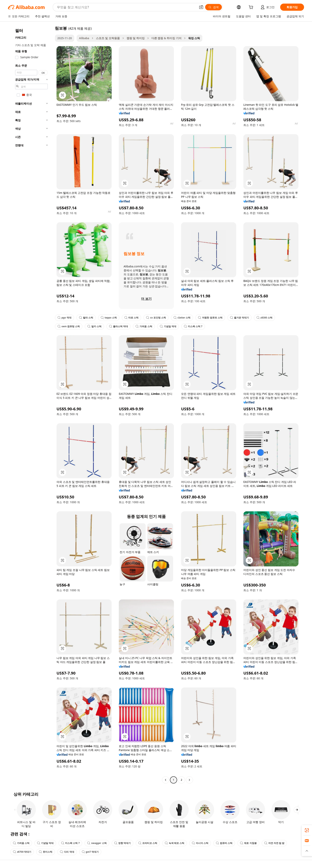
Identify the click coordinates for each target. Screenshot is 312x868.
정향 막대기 (122, 843)
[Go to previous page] (166, 780)
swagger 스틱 (97, 843)
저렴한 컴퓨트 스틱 (210, 318)
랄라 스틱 (86, 318)
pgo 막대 (64, 318)
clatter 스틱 (182, 318)
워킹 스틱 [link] (194, 38)
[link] (307, 830)
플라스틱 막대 (118, 326)
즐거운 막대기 (239, 318)
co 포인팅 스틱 (156, 318)
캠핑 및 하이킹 (136, 38)
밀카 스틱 (94, 326)
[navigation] (30, 404)
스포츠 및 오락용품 (108, 38)
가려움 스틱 (144, 326)
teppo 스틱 (109, 318)
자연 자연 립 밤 (274, 843)
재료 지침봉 (248, 843)
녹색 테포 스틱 (175, 843)
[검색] (214, 7)
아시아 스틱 (200, 843)
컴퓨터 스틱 (224, 843)
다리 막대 (67, 852)
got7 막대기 (90, 852)
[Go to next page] (189, 780)
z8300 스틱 (264, 318)
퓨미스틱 (46, 852)
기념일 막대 (168, 326)
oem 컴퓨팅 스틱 (69, 326)
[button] (201, 7)
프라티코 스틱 (148, 843)
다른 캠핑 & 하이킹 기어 (166, 38)
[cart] (252, 8)
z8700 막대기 (22, 852)
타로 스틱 (131, 318)
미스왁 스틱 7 (193, 326)
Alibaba (84, 38)
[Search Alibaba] (126, 7)
